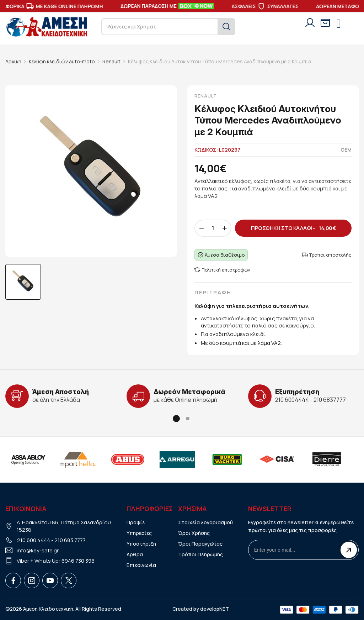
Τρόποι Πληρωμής (200, 554)
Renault (111, 61)
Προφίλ (136, 522)
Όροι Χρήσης (194, 533)
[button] (176, 419)
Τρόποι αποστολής (327, 255)
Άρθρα (135, 554)
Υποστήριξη (141, 544)
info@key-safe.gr (38, 550)
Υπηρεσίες (139, 533)
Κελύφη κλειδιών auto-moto (62, 61)
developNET (215, 609)
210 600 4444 (34, 540)
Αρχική (13, 61)
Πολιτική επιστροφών (222, 270)
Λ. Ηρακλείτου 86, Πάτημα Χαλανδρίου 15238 (64, 526)
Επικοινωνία (141, 565)
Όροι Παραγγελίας (200, 544)
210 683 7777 (70, 540)
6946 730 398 (78, 561)
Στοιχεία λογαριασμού (205, 522)
